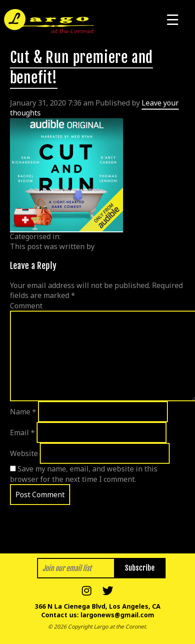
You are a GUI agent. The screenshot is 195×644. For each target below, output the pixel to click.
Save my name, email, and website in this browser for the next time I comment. (84, 474)
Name (23, 412)
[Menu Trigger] (173, 19)
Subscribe (140, 568)
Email (22, 433)
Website (24, 453)
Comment (26, 306)
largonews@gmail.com (117, 615)
